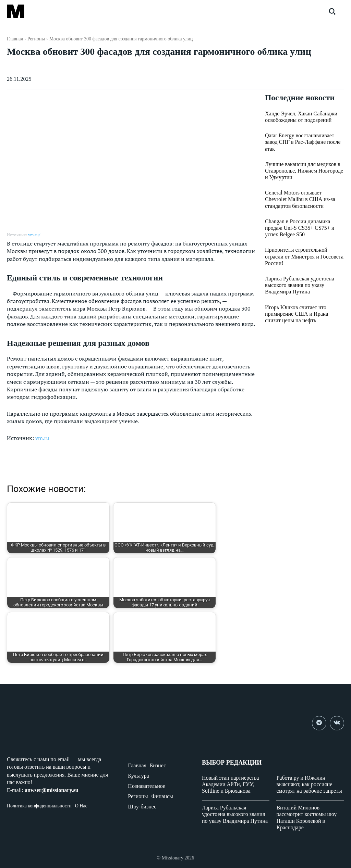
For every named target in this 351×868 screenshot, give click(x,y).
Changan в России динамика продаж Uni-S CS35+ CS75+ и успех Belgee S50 (300, 228)
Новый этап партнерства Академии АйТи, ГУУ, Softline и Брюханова (231, 784)
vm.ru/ (34, 235)
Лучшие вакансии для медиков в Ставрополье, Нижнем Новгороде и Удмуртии (304, 171)
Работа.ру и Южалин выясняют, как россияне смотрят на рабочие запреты (309, 784)
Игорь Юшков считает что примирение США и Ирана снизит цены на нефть (296, 314)
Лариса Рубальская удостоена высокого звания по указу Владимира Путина (300, 285)
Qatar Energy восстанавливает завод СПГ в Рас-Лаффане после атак (303, 142)
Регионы (36, 39)
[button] (332, 11)
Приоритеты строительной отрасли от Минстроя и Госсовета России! (304, 257)
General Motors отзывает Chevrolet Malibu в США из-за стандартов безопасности (300, 199)
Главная (15, 39)
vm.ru (42, 438)
